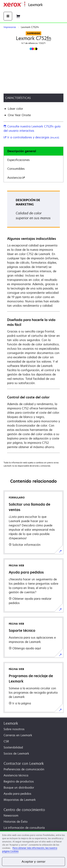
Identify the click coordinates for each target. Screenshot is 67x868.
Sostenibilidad (13, 747)
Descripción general (22, 151)
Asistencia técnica (16, 775)
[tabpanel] (33, 322)
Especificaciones (18, 160)
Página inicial (51, 5)
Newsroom (11, 815)
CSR (6, 741)
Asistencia (16, 178)
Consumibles (16, 169)
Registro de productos (19, 781)
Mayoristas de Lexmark (20, 800)
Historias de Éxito (16, 822)
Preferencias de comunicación (24, 769)
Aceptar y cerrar (33, 862)
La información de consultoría (24, 828)
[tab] (33, 151)
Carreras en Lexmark (18, 735)
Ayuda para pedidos (17, 794)
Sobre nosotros (14, 729)
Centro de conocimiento (24, 810)
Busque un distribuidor (19, 788)
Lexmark (11, 723)
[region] (33, 849)
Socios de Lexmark (16, 753)
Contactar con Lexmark (24, 763)
